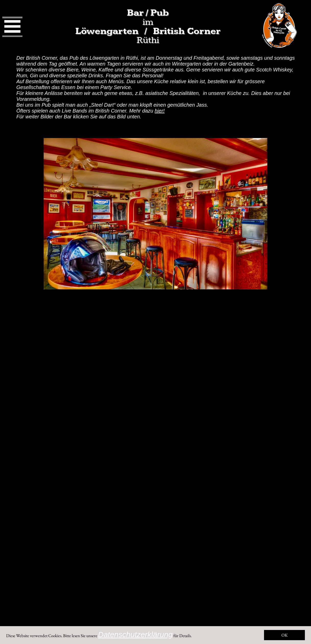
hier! (160, 111)
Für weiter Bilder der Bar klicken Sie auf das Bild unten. (79, 117)
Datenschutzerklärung (135, 634)
